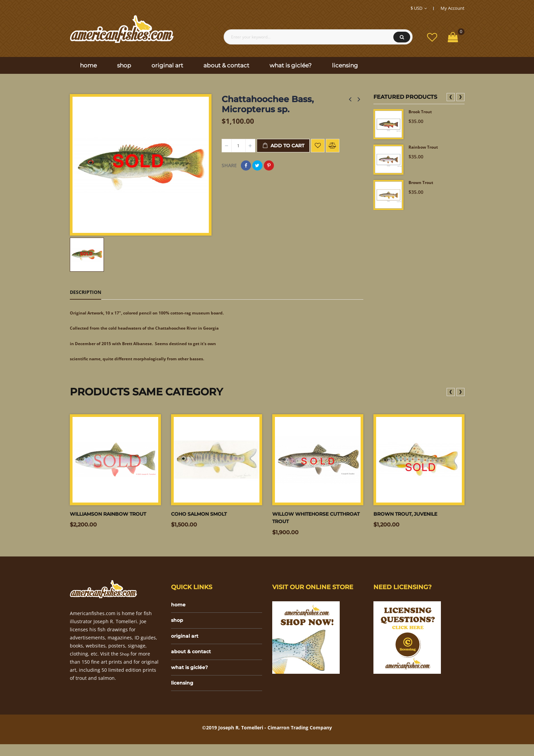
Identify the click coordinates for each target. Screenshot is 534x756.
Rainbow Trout (426, 148)
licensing (184, 694)
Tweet (257, 165)
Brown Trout (423, 183)
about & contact (193, 660)
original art (187, 644)
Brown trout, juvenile (411, 518)
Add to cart (283, 146)
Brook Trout (423, 112)
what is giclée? (192, 677)
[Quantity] (238, 146)
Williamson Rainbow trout (114, 518)
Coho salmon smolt (203, 518)
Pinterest (269, 165)
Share (246, 165)
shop (178, 627)
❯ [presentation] (460, 97)
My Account (453, 8)
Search (402, 37)
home (179, 610)
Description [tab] (86, 292)
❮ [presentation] (451, 97)
